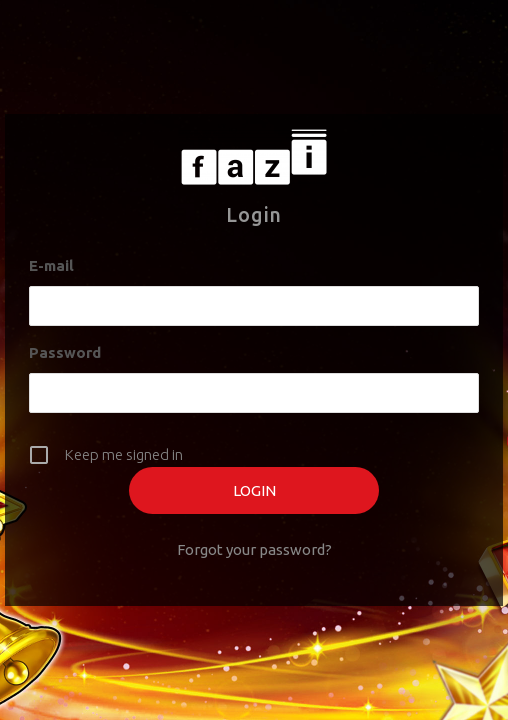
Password (65, 352)
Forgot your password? (254, 549)
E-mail (51, 265)
